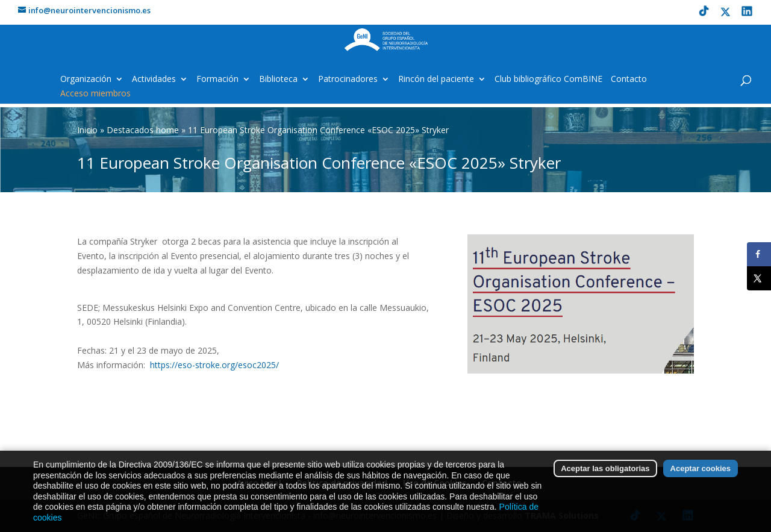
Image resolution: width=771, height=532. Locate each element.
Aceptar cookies (701, 472)
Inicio (87, 130)
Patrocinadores (348, 80)
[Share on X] (759, 278)
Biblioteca (278, 80)
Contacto (629, 80)
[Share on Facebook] (759, 254)
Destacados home (143, 130)
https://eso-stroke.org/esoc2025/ (214, 365)
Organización (86, 80)
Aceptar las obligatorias (605, 472)
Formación (217, 80)
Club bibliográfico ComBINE (548, 80)
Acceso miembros (95, 94)
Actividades (154, 80)
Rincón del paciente (436, 80)
